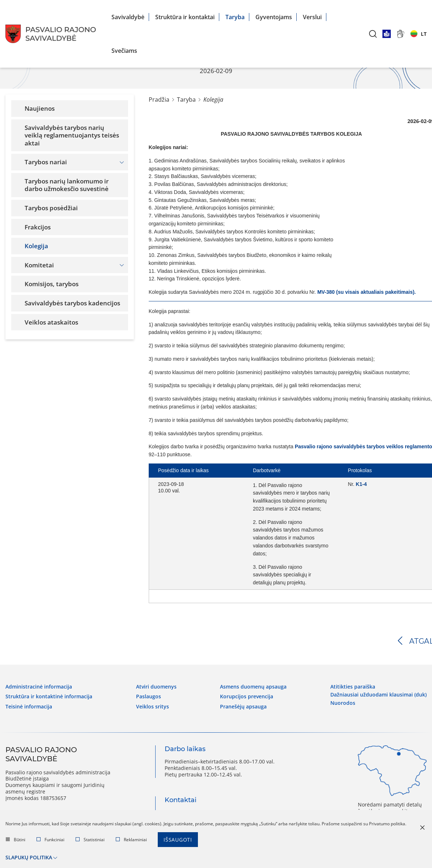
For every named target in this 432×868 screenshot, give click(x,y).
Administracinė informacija (39, 687)
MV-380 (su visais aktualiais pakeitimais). (367, 292)
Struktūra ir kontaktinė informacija (49, 696)
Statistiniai (90, 840)
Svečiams (124, 51)
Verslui (312, 17)
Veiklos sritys (153, 707)
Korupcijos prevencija (247, 696)
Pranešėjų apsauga (243, 707)
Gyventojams (274, 17)
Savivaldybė (128, 17)
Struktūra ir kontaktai (185, 17)
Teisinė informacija (29, 707)
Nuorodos (343, 703)
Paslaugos (149, 696)
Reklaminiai (131, 840)
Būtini (16, 840)
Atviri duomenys (156, 687)
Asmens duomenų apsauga (253, 687)
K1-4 (361, 484)
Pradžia (159, 99)
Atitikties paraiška (353, 687)
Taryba (235, 17)
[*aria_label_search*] (373, 34)
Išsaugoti (178, 840)
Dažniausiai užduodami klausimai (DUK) (378, 695)
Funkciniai (50, 840)
